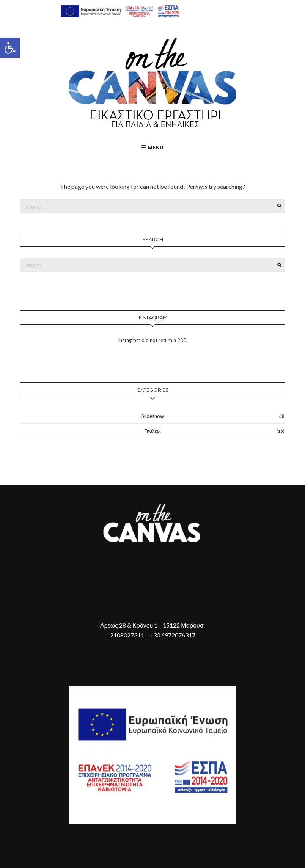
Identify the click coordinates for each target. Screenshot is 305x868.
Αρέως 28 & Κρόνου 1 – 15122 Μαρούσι (152, 625)
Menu (152, 147)
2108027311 (127, 635)
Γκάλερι (152, 431)
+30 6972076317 (172, 635)
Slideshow (153, 416)
